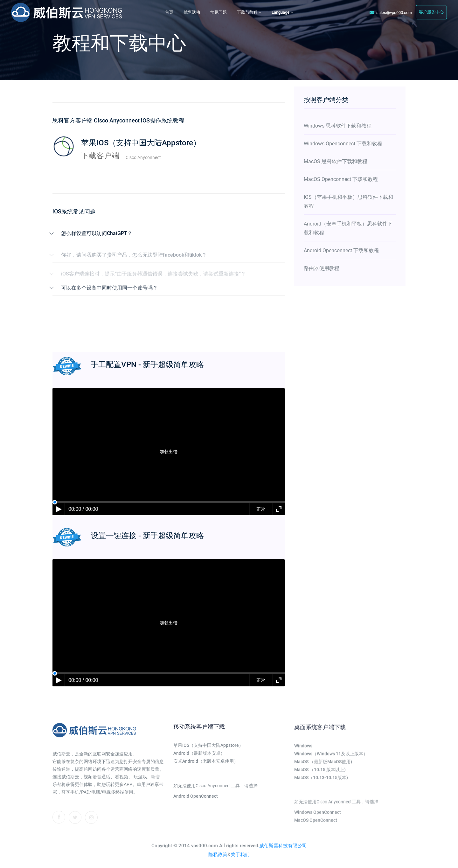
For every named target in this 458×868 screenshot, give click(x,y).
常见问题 (219, 12)
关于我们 (240, 860)
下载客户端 (100, 156)
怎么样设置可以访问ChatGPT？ (97, 233)
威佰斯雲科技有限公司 (283, 851)
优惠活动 (192, 12)
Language (282, 12)
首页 (169, 12)
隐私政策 (218, 860)
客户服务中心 (431, 12)
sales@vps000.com (391, 13)
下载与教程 (249, 12)
